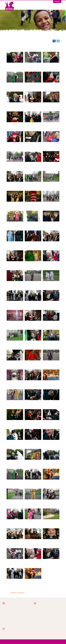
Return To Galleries (17, 593)
